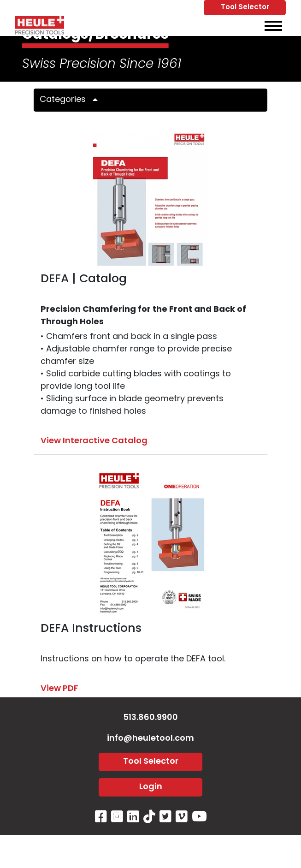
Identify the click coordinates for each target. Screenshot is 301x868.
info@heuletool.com (150, 739)
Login (151, 787)
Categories (72, 100)
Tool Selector (245, 8)
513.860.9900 (150, 718)
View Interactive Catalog (94, 441)
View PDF (59, 689)
